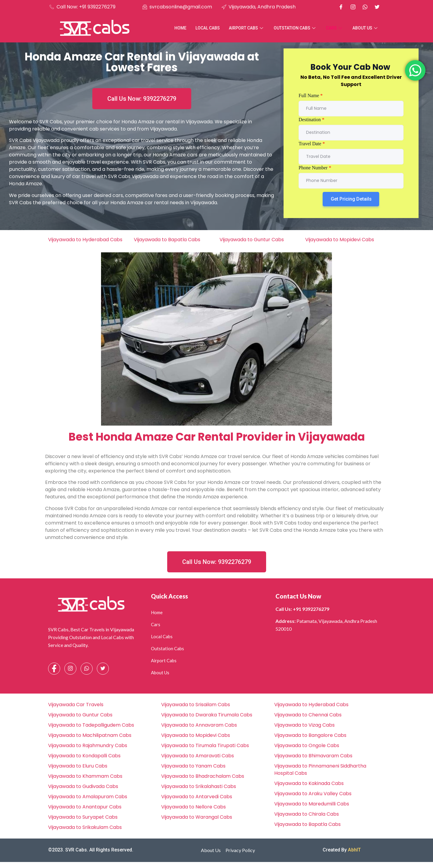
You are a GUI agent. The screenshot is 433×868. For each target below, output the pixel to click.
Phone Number (315, 168)
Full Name (311, 95)
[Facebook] (341, 7)
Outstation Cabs (295, 28)
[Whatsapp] (365, 7)
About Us (366, 28)
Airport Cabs (247, 28)
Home (180, 28)
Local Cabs (208, 28)
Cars (335, 28)
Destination (312, 120)
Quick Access (169, 596)
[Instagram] (353, 7)
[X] (377, 7)
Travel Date (312, 144)
